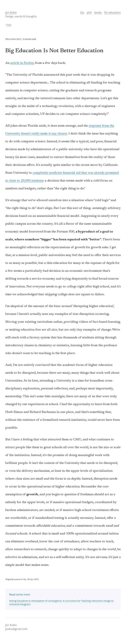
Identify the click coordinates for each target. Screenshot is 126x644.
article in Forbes (22, 63)
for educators (113, 12)
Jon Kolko (11, 12)
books (98, 12)
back (9, 25)
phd (89, 12)
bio (82, 12)
